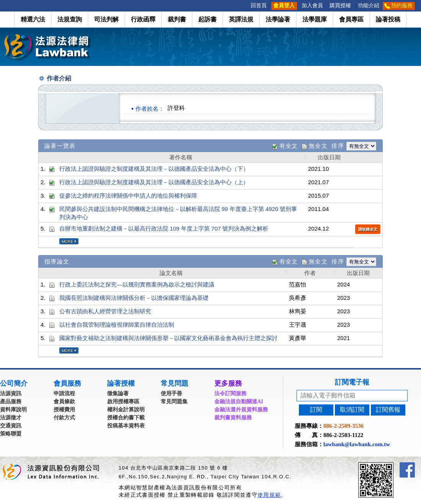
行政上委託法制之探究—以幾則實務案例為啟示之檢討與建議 (137, 284)
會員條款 (64, 402)
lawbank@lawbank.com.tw (357, 444)
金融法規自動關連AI (239, 402)
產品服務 (11, 402)
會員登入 (284, 6)
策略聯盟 (11, 434)
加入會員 (312, 6)
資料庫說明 (13, 410)
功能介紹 (369, 6)
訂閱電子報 (352, 382)
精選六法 (33, 19)
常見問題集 (174, 402)
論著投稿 (388, 19)
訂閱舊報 (388, 410)
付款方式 (64, 418)
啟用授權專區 (123, 402)
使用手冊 (171, 394)
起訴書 (207, 19)
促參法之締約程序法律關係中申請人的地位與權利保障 (128, 196)
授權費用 (64, 410)
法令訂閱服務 (230, 394)
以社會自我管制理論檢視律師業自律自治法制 (117, 325)
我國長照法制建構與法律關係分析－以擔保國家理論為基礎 (134, 298)
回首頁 (259, 6)
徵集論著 (118, 394)
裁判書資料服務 (233, 418)
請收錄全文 (368, 229)
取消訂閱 (352, 410)
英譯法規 (241, 19)
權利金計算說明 (126, 410)
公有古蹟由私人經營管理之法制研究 (105, 311)
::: (245, 6)
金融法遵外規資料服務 (241, 410)
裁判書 (177, 19)
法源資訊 (11, 394)
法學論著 (278, 19)
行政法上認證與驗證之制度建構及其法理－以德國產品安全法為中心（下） (154, 169)
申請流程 (64, 394)
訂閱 (316, 410)
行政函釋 (143, 19)
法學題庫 (315, 19)
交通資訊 (11, 426)
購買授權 (340, 6)
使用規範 (269, 495)
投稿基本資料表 (126, 426)
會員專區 (351, 19)
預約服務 (402, 6)
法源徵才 (11, 418)
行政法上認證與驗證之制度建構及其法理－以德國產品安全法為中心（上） (154, 182)
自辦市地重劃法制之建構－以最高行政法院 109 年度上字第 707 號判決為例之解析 (164, 228)
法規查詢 (70, 19)
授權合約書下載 (126, 418)
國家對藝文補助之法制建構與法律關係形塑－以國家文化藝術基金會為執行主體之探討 (168, 338)
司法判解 (106, 19)
